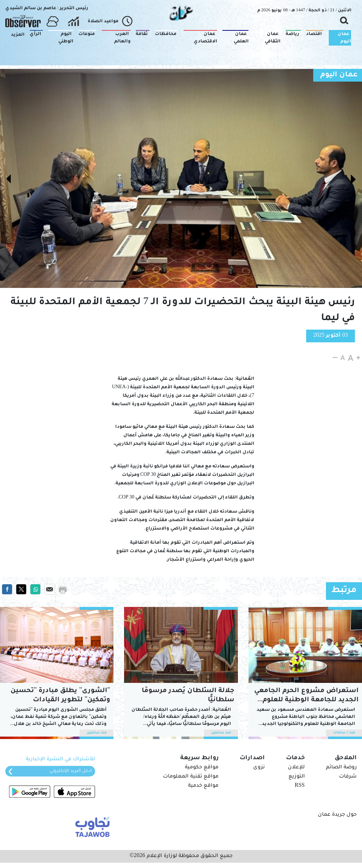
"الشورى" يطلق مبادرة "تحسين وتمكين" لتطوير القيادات (60, 696)
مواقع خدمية (203, 786)
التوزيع (297, 777)
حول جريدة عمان (337, 815)
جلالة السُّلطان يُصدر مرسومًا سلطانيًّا (188, 696)
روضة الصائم (341, 768)
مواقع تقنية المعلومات (191, 777)
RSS (300, 786)
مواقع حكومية (202, 768)
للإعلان (296, 768)
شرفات (348, 777)
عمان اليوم (339, 75)
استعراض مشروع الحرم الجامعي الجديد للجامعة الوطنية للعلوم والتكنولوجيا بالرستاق (306, 696)
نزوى (259, 768)
